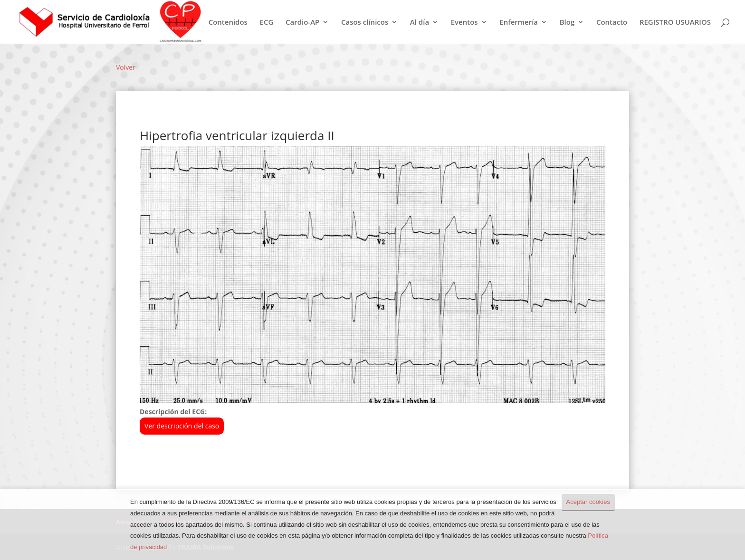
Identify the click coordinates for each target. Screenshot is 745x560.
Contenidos (228, 23)
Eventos (464, 23)
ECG (267, 23)
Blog (567, 23)
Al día (420, 23)
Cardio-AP (302, 23)
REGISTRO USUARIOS (675, 23)
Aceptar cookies (588, 502)
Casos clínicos (365, 23)
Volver (126, 67)
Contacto (612, 23)
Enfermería (519, 23)
